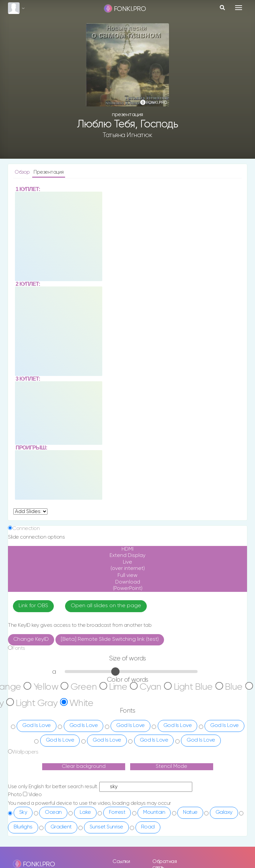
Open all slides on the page (106, 619)
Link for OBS (33, 619)
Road (148, 840)
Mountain (154, 825)
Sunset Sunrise (106, 840)
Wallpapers (25, 765)
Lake (85, 825)
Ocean (53, 825)
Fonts (19, 661)
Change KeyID (31, 652)
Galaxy (224, 825)
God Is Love (37, 739)
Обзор (23, 172)
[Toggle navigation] (239, 8)
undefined (30, 512)
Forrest (117, 825)
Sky (23, 825)
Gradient (61, 840)
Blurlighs (23, 840)
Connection (26, 528)
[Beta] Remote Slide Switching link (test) (110, 652)
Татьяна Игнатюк (127, 135)
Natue (190, 825)
